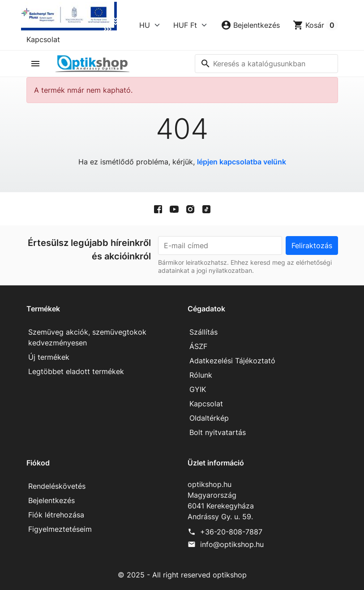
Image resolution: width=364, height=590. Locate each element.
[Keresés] (266, 64)
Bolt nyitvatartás (218, 432)
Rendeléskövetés (57, 486)
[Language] (150, 25)
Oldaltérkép (209, 418)
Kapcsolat (43, 39)
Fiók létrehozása (56, 515)
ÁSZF (198, 346)
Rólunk (201, 375)
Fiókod (38, 463)
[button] (250, 25)
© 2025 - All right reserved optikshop (182, 575)
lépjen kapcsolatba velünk (242, 162)
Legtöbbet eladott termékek (76, 371)
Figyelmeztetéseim (60, 529)
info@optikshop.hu (232, 544)
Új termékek (49, 357)
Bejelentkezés (51, 500)
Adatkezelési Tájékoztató (232, 361)
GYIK (198, 389)
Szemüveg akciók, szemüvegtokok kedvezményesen (87, 337)
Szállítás (203, 332)
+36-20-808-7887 (231, 532)
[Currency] (191, 25)
